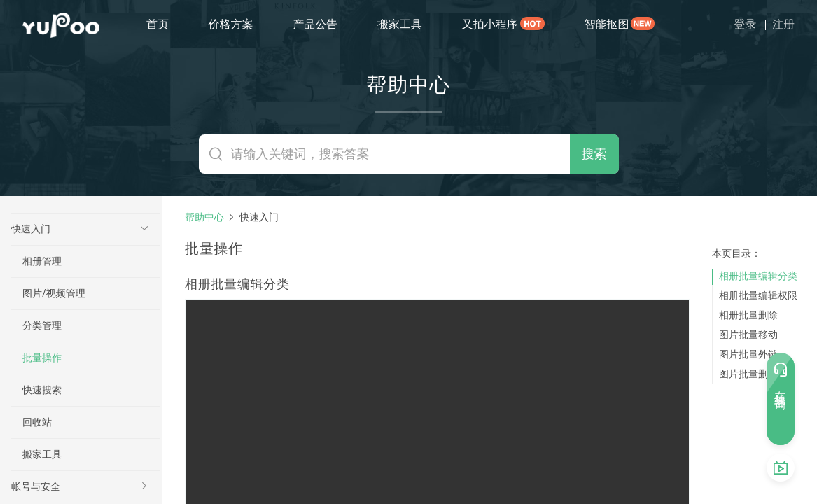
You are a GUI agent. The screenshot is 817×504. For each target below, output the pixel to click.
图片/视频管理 (54, 293)
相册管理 (42, 261)
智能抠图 (606, 24)
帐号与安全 (36, 486)
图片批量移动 (748, 335)
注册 (783, 24)
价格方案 (231, 24)
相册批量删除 (748, 315)
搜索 (594, 154)
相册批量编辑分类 (758, 276)
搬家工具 (400, 24)
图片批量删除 (748, 374)
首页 (158, 24)
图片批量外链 (748, 354)
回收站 (37, 422)
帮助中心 (204, 217)
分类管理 (42, 325)
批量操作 (42, 358)
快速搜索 (42, 390)
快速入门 (31, 229)
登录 (745, 24)
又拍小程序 (489, 24)
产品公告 (315, 24)
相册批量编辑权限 (758, 295)
